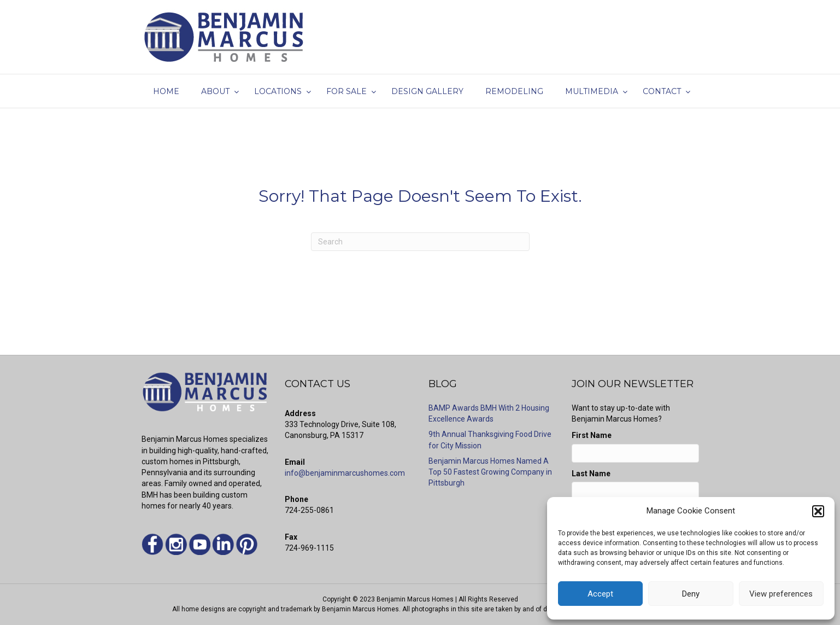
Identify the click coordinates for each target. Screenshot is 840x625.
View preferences (781, 594)
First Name (592, 435)
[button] (818, 511)
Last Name (591, 474)
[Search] (420, 242)
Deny (691, 594)
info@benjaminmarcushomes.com (345, 473)
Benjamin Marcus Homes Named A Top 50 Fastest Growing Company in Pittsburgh (490, 472)
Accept (600, 594)
